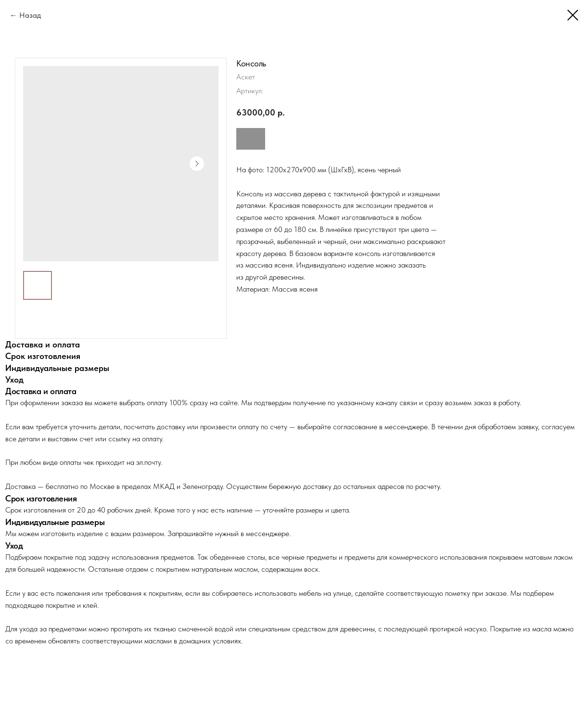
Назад (30, 15)
